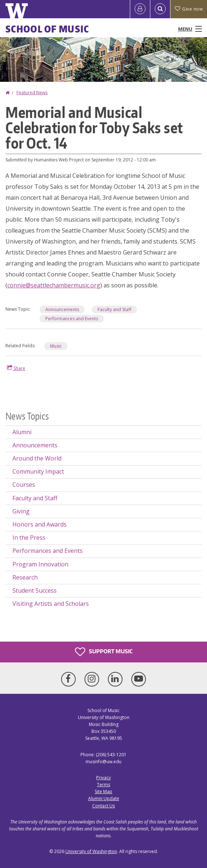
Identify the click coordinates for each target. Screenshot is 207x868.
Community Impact (38, 471)
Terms (103, 785)
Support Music (104, 652)
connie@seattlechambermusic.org (54, 285)
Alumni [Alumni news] (22, 432)
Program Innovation (40, 564)
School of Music (47, 29)
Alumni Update (104, 798)
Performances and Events (72, 319)
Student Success (35, 590)
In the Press (29, 538)
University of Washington (91, 851)
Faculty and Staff (114, 309)
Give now (189, 9)
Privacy (103, 778)
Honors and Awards (39, 524)
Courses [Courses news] (24, 485)
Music (56, 346)
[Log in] (140, 9)
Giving (21, 511)
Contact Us (103, 806)
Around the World (37, 458)
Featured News (32, 93)
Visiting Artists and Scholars (51, 604)
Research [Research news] (25, 577)
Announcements (62, 309)
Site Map (103, 791)
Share (16, 368)
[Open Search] (160, 9)
